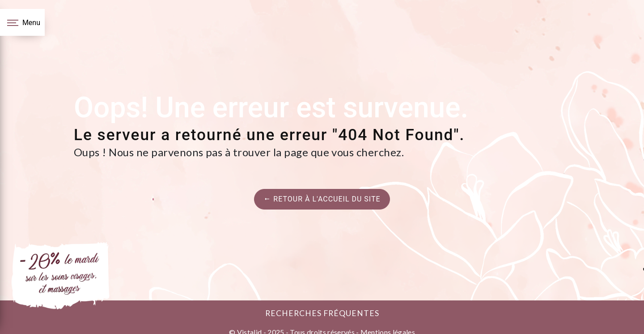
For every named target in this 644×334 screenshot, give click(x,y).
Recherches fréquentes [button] (322, 313)
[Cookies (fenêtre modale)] (3, 329)
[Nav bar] (22, 22)
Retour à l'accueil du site (322, 199)
